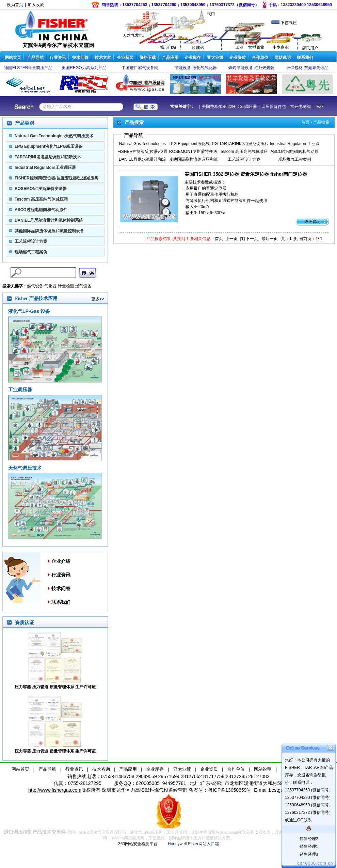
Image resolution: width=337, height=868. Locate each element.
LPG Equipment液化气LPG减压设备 (49, 146)
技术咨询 (101, 769)
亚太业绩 (215, 58)
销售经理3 (309, 854)
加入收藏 (36, 5)
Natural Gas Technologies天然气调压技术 (54, 136)
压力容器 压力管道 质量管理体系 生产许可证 (55, 687)
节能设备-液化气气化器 (196, 68)
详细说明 (312, 222)
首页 (305, 122)
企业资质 (238, 58)
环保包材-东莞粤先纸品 (307, 68)
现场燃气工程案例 (31, 252)
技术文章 (103, 58)
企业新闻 (125, 58)
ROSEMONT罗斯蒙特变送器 (41, 189)
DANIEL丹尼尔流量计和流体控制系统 (49, 220)
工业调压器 (20, 390)
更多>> (98, 299)
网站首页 (13, 58)
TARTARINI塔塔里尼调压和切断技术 (48, 157)
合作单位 (260, 58)
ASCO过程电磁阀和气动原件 (41, 210)
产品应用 (170, 58)
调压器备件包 (271, 107)
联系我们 (305, 58)
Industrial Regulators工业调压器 (45, 168)
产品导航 (35, 58)
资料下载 (148, 58)
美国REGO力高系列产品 (84, 68)
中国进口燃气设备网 (140, 68)
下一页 (252, 239)
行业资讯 (58, 58)
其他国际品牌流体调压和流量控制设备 (49, 231)
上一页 (231, 239)
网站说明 (283, 58)
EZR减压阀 (323, 107)
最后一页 (270, 239)
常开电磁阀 (298, 107)
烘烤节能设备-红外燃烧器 (252, 68)
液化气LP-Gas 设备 (29, 311)
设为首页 (15, 5)
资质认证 (25, 622)
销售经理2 (309, 839)
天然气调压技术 (25, 468)
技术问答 (80, 58)
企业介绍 (61, 561)
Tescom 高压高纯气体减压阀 (41, 199)
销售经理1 (309, 847)
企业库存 (193, 58)
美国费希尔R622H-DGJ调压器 (227, 107)
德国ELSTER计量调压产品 (28, 68)
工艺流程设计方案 (31, 241)
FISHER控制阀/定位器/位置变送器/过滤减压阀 (57, 178)
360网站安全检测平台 (138, 844)
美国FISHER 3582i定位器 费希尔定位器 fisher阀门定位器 (246, 174)
